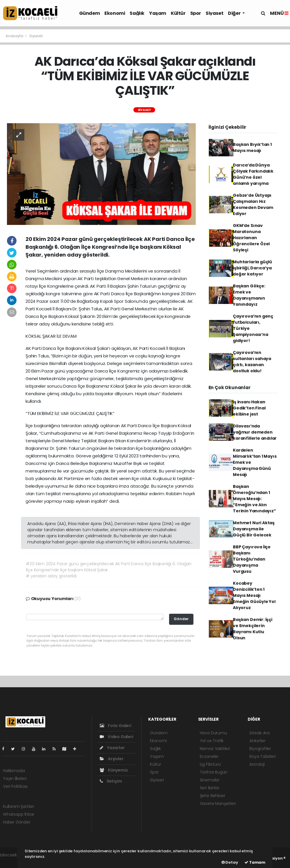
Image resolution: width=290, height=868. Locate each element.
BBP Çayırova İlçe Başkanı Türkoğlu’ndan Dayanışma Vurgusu (252, 559)
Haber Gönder (17, 822)
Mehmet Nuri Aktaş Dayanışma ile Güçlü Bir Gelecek (254, 529)
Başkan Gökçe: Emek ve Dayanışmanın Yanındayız (249, 295)
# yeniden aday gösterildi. (51, 576)
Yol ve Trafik (212, 741)
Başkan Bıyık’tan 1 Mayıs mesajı (252, 147)
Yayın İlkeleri (15, 778)
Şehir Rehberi (213, 796)
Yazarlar (112, 748)
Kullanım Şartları (19, 806)
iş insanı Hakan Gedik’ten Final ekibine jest (249, 408)
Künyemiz (114, 770)
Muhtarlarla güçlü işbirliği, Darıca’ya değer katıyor (252, 268)
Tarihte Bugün (214, 772)
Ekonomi (115, 13)
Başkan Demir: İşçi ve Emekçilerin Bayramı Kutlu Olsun (253, 629)
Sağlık (137, 13)
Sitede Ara (259, 733)
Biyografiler (260, 749)
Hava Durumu (213, 733)
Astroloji (257, 764)
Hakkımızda (14, 771)
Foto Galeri (116, 726)
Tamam (255, 862)
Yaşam (158, 13)
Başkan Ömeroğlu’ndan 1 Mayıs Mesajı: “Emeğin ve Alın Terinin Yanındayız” (254, 499)
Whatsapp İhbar (19, 814)
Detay (230, 862)
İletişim (111, 781)
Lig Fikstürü (210, 764)
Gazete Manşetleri (218, 803)
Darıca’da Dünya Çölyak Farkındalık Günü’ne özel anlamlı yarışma (253, 174)
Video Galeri (116, 737)
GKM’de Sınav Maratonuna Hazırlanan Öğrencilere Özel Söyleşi (251, 238)
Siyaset (214, 13)
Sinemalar (210, 780)
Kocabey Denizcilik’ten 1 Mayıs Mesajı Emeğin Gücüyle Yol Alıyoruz (254, 595)
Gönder (181, 619)
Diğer (235, 13)
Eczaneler (209, 756)
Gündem (90, 13)
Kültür (178, 13)
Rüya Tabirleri (262, 756)
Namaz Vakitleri (215, 749)
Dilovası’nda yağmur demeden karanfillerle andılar (255, 432)
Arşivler (112, 759)
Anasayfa (15, 36)
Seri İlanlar (210, 788)
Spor (196, 13)
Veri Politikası (15, 786)
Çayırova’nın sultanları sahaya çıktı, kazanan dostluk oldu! (252, 362)
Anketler (257, 741)
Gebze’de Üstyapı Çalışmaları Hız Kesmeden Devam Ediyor (253, 204)
